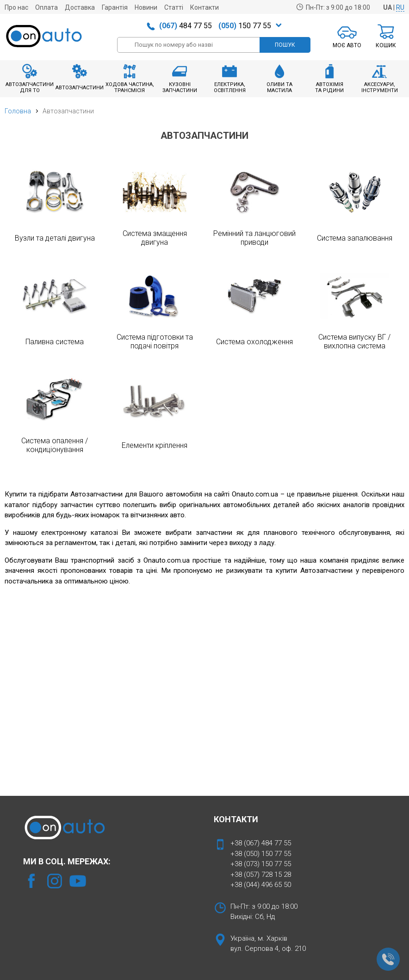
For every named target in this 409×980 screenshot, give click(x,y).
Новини (146, 7)
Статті (174, 7)
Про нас (16, 7)
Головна (18, 111)
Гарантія (115, 7)
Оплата (46, 7)
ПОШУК (285, 45)
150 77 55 (245, 26)
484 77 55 (186, 26)
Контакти (204, 7)
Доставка (80, 7)
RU (400, 7)
